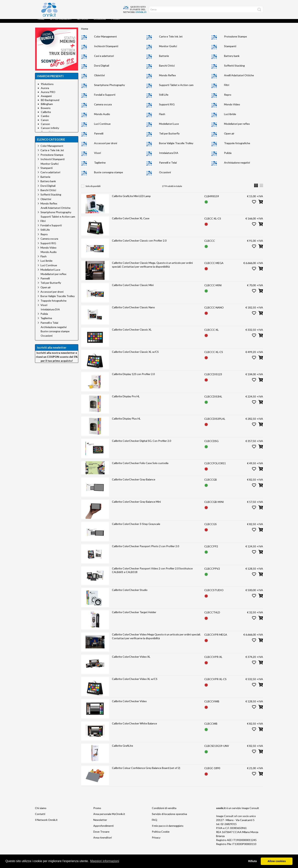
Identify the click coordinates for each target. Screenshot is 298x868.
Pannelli (99, 137)
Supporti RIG (167, 108)
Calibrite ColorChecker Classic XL (132, 333)
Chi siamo (41, 812)
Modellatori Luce (169, 128)
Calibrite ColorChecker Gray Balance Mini (136, 505)
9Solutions (47, 88)
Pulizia (228, 157)
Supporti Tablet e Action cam (176, 89)
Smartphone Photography (109, 89)
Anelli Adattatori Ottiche (239, 79)
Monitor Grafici (168, 50)
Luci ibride (230, 118)
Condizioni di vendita (164, 812)
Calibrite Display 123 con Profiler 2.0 (133, 378)
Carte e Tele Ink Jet (171, 40)
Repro (228, 98)
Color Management (105, 40)
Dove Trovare (101, 835)
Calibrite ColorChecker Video (129, 705)
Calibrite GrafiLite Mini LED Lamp (131, 200)
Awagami (46, 100)
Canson (45, 128)
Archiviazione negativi (237, 166)
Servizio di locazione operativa (169, 818)
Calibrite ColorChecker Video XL (131, 660)
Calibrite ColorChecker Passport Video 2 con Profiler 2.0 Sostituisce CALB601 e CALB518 (152, 574)
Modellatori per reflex (237, 128)
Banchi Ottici (167, 69)
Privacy (156, 841)
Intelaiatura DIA (169, 157)
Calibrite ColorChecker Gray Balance (134, 483)
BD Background (50, 104)
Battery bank (232, 60)
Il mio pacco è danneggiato (168, 829)
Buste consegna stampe (109, 176)
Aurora (45, 92)
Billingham (47, 108)
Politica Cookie (161, 835)
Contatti (40, 818)
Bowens (46, 112)
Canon (45, 124)
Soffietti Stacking (234, 69)
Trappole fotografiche (237, 147)
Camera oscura (103, 108)
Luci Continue (102, 128)
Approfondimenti (61, 23)
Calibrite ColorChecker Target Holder (134, 616)
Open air (229, 137)
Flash (162, 118)
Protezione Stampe (235, 40)
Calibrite (46, 116)
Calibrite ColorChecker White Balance (134, 727)
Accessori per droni (106, 147)
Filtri (227, 89)
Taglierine (100, 166)
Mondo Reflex (167, 79)
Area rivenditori (103, 841)
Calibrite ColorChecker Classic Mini (133, 289)
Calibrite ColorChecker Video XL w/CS (135, 683)
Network (82, 23)
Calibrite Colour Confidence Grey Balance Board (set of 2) (146, 772)
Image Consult (250, 812)
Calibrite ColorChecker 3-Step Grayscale (136, 528)
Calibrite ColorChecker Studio (130, 594)
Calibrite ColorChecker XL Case (131, 222)
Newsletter (100, 824)
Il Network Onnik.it (46, 824)
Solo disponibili (93, 190)
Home (41, 23)
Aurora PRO (48, 96)
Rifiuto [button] (253, 861)
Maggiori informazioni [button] (105, 861)
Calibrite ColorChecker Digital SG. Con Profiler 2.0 (141, 445)
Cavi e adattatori (104, 60)
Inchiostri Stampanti (106, 50)
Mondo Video (232, 108)
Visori (97, 157)
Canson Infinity (50, 132)
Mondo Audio (102, 118)
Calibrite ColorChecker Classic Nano (133, 311)
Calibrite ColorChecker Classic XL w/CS (135, 356)
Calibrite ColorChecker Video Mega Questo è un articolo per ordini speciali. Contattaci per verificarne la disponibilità (156, 640)
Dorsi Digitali (102, 69)
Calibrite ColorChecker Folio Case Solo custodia (140, 467)
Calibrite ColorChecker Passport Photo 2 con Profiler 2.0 (145, 550)
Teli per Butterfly (169, 137)
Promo (116, 23)
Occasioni (100, 23)
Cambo (45, 120)
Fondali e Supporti (105, 98)
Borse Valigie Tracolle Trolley (176, 147)
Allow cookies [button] (277, 861)
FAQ (155, 824)
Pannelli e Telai (168, 166)
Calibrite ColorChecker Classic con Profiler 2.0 (139, 244)
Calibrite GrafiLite (122, 749)
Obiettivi (99, 79)
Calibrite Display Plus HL (126, 422)
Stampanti (230, 50)
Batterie (164, 60)
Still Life (164, 98)
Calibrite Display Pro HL (126, 400)
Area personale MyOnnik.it (109, 818)
